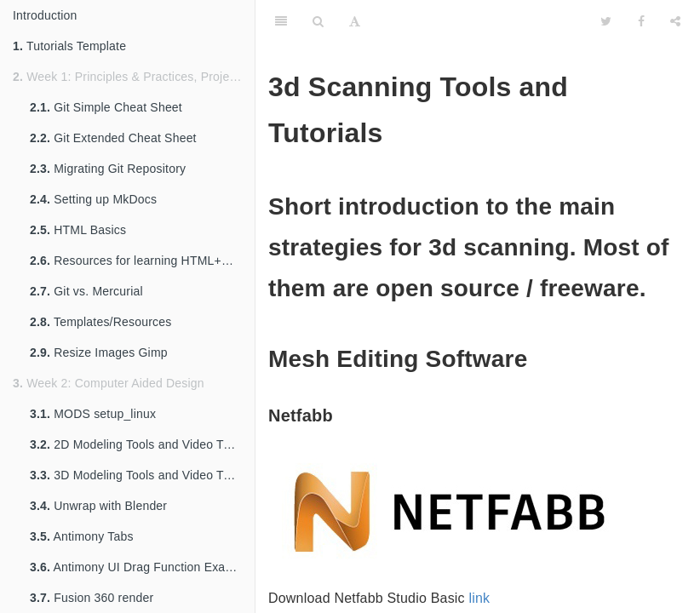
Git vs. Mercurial (86, 291)
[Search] (318, 21)
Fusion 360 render (92, 598)
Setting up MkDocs (93, 199)
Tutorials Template (69, 46)
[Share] (675, 21)
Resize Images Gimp (99, 352)
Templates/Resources (100, 322)
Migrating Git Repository (108, 169)
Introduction (45, 15)
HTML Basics (78, 230)
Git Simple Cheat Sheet (106, 107)
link (479, 598)
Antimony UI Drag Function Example (141, 567)
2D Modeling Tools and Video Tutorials (142, 444)
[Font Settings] (355, 21)
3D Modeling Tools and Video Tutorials (142, 475)
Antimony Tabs (82, 536)
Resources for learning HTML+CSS (138, 261)
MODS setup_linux (93, 414)
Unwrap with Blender (98, 506)
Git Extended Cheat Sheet (113, 138)
